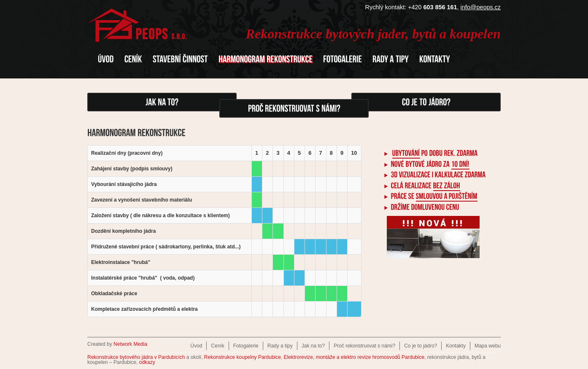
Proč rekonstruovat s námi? (364, 346)
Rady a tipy (280, 346)
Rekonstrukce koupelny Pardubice (243, 357)
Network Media (130, 344)
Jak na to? (313, 346)
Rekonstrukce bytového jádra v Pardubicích (136, 357)
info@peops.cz (481, 7)
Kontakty (456, 346)
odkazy (147, 362)
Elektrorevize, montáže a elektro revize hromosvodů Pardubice (354, 357)
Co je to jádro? (421, 346)
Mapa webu (488, 346)
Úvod (196, 346)
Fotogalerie (246, 346)
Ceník (217, 346)
